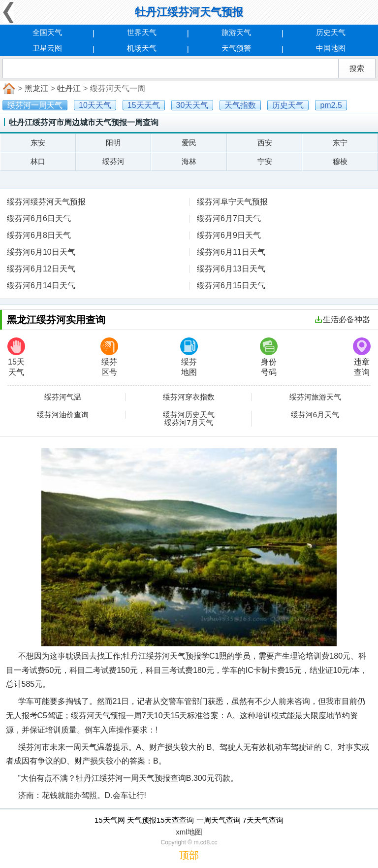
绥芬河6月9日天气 (229, 235)
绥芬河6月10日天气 (41, 252)
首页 (8, 89)
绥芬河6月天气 (315, 415)
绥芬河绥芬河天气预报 (46, 202)
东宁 (340, 143)
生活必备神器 (343, 319)
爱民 (189, 143)
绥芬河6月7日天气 (229, 218)
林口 (38, 161)
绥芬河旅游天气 (315, 397)
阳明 (113, 143)
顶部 (189, 855)
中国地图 (331, 48)
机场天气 (142, 48)
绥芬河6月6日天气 (39, 218)
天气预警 (236, 48)
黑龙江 (36, 88)
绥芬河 (113, 161)
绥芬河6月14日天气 (41, 285)
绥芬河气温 (63, 397)
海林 (189, 161)
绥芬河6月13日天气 (231, 269)
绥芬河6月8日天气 (39, 235)
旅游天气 (236, 32)
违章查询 (362, 357)
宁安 (265, 161)
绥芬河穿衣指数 (189, 397)
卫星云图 (47, 48)
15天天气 (16, 357)
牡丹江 (69, 88)
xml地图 (189, 832)
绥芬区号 (109, 357)
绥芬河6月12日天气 (41, 269)
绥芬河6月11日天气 (231, 252)
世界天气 (142, 32)
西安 (265, 143)
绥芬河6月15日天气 (231, 285)
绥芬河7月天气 (189, 423)
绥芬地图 (189, 357)
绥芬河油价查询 (63, 415)
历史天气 (331, 32)
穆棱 (340, 161)
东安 (38, 143)
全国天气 (47, 32)
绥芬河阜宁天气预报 (232, 202)
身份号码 (269, 357)
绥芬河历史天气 (189, 415)
